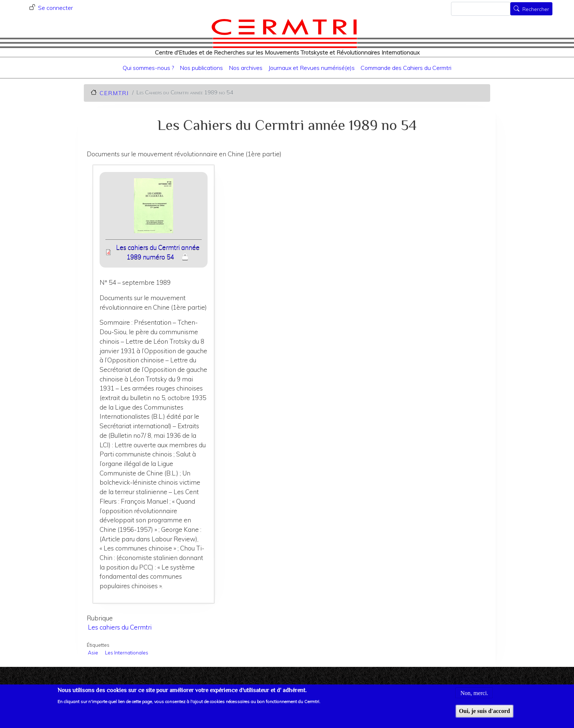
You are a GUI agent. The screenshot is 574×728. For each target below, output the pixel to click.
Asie (93, 652)
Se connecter (55, 8)
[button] (153, 208)
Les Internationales (127, 652)
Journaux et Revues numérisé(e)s (312, 68)
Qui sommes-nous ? (148, 68)
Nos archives (246, 68)
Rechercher (536, 10)
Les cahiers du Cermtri (120, 627)
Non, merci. (474, 697)
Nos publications (201, 68)
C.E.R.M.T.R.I (114, 93)
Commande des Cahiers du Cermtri (406, 68)
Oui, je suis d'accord (485, 715)
